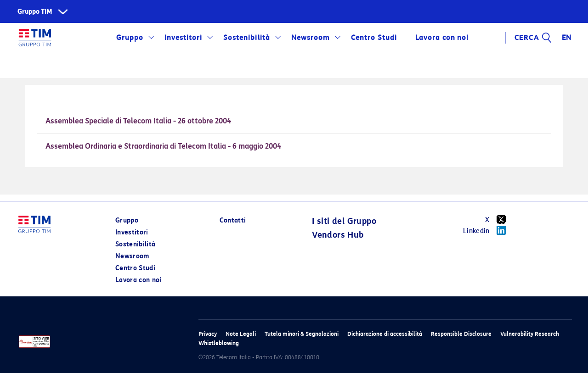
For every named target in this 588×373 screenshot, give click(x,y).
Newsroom (311, 38)
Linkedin (488, 230)
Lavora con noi (442, 38)
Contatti (233, 220)
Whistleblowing (219, 343)
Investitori (183, 38)
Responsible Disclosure (461, 334)
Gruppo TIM (35, 12)
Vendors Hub (338, 235)
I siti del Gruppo (344, 221)
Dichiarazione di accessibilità (385, 334)
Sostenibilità (246, 38)
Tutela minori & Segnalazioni (302, 334)
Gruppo (130, 38)
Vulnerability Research (530, 334)
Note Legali (241, 334)
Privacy (208, 334)
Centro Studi (374, 38)
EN (567, 38)
